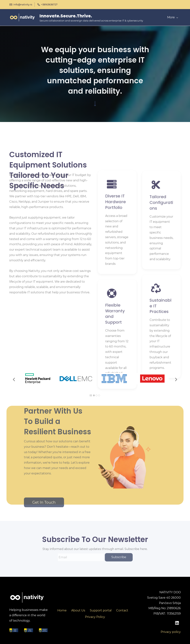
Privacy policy (171, 632)
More (173, 17)
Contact (122, 610)
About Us (78, 610)
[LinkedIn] (177, 623)
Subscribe (119, 557)
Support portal (101, 610)
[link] (38, 375)
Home (62, 610)
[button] (14, 379)
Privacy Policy (95, 617)
